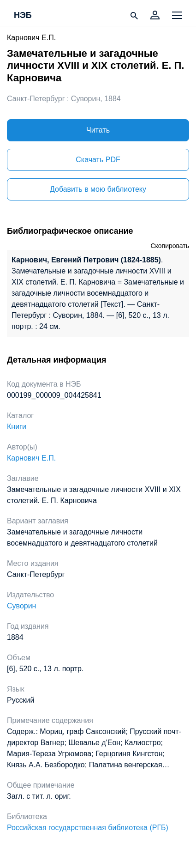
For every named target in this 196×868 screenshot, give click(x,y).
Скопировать (170, 246)
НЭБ (23, 16)
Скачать (98, 160)
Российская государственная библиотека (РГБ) (88, 828)
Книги (17, 427)
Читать (98, 130)
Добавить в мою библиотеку (98, 189)
